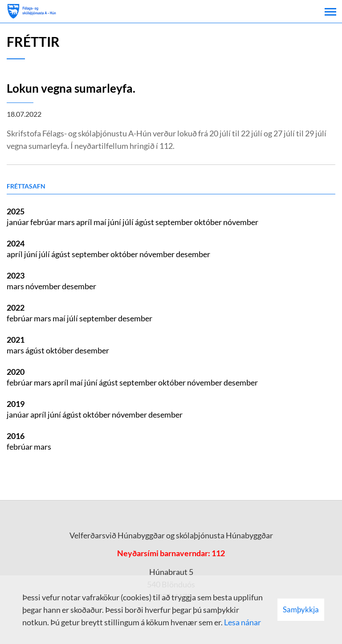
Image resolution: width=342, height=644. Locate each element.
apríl (85, 222)
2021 (16, 340)
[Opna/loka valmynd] (330, 12)
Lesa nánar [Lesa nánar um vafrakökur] (242, 622)
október (209, 222)
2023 (16, 275)
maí (101, 222)
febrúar (44, 222)
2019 (16, 404)
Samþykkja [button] (301, 609)
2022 (16, 308)
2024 (16, 243)
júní (115, 222)
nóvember (241, 222)
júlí (129, 222)
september (175, 222)
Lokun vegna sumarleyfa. (71, 88)
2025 (16, 211)
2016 (16, 436)
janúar (18, 222)
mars (67, 222)
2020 (16, 372)
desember (193, 254)
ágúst (145, 222)
